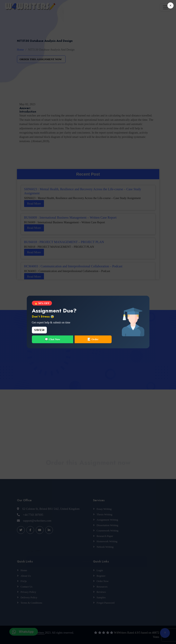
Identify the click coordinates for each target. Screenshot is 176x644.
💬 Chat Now (52, 339)
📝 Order (93, 339)
